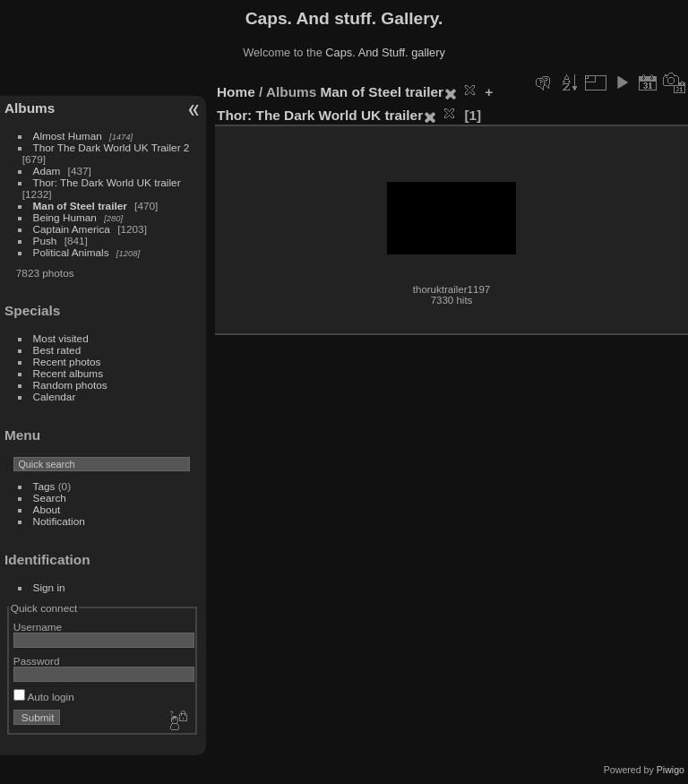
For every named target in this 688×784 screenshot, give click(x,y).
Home (236, 92)
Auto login (44, 697)
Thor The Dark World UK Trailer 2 (112, 147)
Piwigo (671, 770)
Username (38, 627)
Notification (59, 521)
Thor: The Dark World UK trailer (107, 182)
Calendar (55, 396)
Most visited (61, 338)
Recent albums (68, 373)
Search (50, 498)
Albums (30, 108)
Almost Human (68, 136)
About (47, 509)
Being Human (65, 217)
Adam (47, 171)
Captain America (72, 229)
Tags (44, 486)
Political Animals (71, 252)
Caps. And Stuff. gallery (385, 52)
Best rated (57, 350)
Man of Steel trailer (80, 206)
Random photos (70, 385)
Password (37, 661)
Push (45, 241)
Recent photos (67, 362)
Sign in (49, 587)
